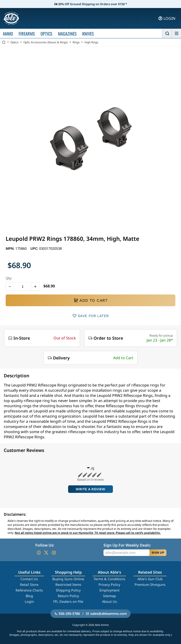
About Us (109, 602)
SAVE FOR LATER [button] (91, 316)
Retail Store (29, 585)
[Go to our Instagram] (54, 553)
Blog (29, 596)
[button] (10, 286)
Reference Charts (29, 590)
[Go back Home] (4, 42)
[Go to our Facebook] (39, 553)
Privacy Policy (109, 585)
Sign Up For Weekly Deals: (127, 545)
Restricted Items (68, 585)
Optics (14, 42)
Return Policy (68, 596)
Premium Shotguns (150, 585)
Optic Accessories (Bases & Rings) (46, 42)
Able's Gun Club (150, 579)
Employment (109, 590)
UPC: (35, 248)
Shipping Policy (68, 590)
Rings (76, 42)
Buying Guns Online (68, 579)
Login (29, 602)
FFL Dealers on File (68, 602)
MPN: (10, 248)
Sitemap (109, 596)
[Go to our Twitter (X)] (46, 553)
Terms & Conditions (109, 579)
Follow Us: (45, 545)
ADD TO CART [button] (90, 300)
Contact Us (29, 579)
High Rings (91, 42)
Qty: (9, 278)
